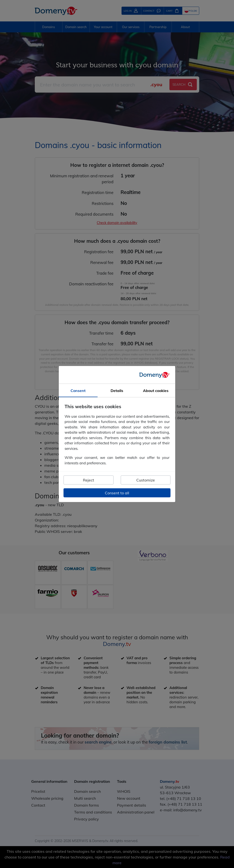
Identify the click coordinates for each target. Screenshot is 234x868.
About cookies (156, 391)
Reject (89, 480)
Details (117, 391)
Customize (146, 480)
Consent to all (117, 493)
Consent (78, 391)
